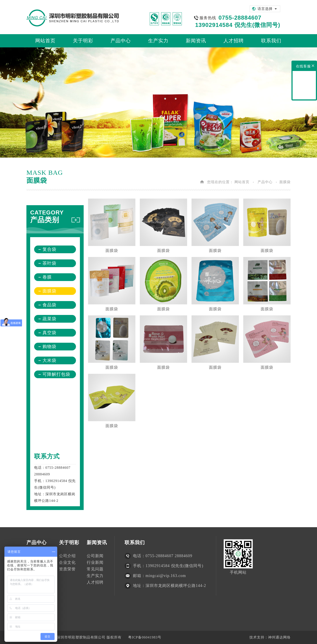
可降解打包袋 (56, 374)
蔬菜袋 (49, 319)
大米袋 (49, 360)
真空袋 (49, 333)
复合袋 (49, 249)
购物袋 (49, 346)
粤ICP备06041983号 (145, 637)
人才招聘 (95, 582)
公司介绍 (67, 556)
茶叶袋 (49, 263)
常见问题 (95, 569)
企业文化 (67, 562)
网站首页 (242, 182)
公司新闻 (95, 556)
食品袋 (49, 305)
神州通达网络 (279, 637)
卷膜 (47, 277)
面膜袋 (49, 291)
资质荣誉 (67, 569)
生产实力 (95, 576)
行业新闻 (95, 562)
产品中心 (265, 182)
